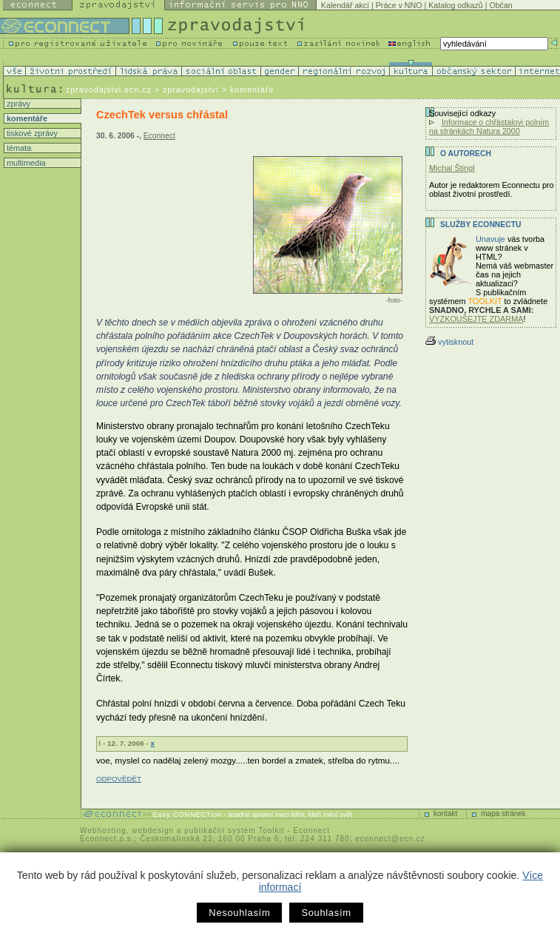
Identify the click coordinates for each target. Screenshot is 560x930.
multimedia (25, 163)
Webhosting (103, 830)
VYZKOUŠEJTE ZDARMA (476, 319)
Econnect (159, 136)
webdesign (153, 830)
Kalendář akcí (345, 5)
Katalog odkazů (455, 5)
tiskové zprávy (31, 133)
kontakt (445, 813)
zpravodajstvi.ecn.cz (109, 90)
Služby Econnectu (480, 225)
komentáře (26, 118)
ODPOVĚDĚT (119, 779)
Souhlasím (326, 913)
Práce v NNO (399, 5)
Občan (500, 5)
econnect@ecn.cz (390, 839)
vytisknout (449, 342)
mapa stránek (503, 813)
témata (18, 148)
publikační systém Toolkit (234, 830)
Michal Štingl (452, 168)
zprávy (17, 104)
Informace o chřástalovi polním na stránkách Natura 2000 (489, 127)
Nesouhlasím (239, 913)
